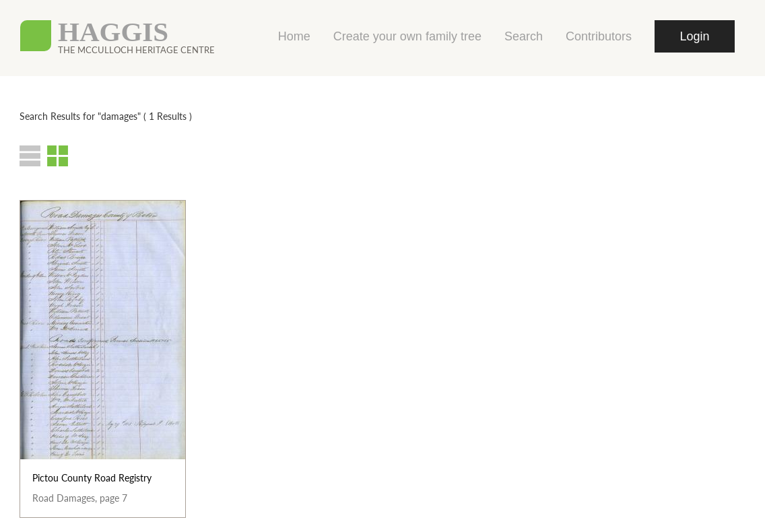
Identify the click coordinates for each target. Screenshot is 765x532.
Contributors (599, 36)
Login (694, 36)
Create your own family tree (407, 36)
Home (294, 36)
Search (524, 36)
